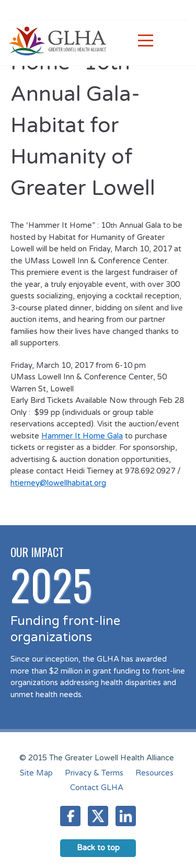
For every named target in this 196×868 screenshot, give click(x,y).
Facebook (70, 816)
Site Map (36, 773)
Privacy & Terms (94, 773)
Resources (154, 773)
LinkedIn (126, 816)
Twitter (98, 816)
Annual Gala (140, 225)
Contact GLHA (97, 788)
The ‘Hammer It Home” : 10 (60, 225)
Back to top (98, 848)
